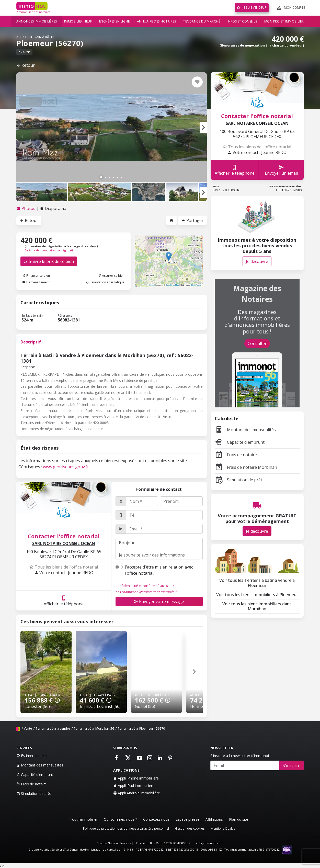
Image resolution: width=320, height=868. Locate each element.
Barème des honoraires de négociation (50, 250)
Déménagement (36, 282)
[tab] (26, 208)
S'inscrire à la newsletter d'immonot (240, 756)
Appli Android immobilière (137, 793)
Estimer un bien (31, 756)
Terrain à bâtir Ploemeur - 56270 (141, 728)
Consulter (257, 343)
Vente (28, 728)
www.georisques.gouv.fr (66, 467)
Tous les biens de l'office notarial (64, 567)
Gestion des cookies (190, 828)
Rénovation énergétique (105, 282)
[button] (203, 127)
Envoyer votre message (159, 602)
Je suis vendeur (252, 8)
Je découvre (257, 261)
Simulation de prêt (238, 480)
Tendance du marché (202, 21)
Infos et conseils (242, 21)
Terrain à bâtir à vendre (53, 728)
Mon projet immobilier (284, 21)
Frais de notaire (236, 455)
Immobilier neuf (78, 21)
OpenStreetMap (172, 285)
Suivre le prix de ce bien (49, 261)
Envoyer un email (281, 170)
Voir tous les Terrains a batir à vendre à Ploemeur (257, 583)
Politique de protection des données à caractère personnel (126, 828)
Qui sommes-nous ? (120, 819)
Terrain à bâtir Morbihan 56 (94, 728)
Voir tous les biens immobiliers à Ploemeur (257, 595)
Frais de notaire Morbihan (246, 467)
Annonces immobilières (37, 21)
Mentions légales (223, 828)
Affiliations (214, 819)
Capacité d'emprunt (240, 442)
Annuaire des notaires (157, 21)
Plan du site (239, 819)
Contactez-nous (156, 819)
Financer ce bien (36, 276)
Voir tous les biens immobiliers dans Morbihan (257, 606)
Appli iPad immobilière (134, 786)
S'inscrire (292, 765)
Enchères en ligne (115, 21)
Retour (26, 65)
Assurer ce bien (111, 276)
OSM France (196, 285)
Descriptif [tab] (31, 342)
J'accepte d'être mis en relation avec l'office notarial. (159, 570)
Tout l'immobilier (84, 819)
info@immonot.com (210, 843)
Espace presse (187, 819)
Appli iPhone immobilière (136, 778)
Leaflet (152, 285)
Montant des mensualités (245, 430)
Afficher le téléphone (64, 601)
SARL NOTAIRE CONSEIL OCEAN (64, 544)
